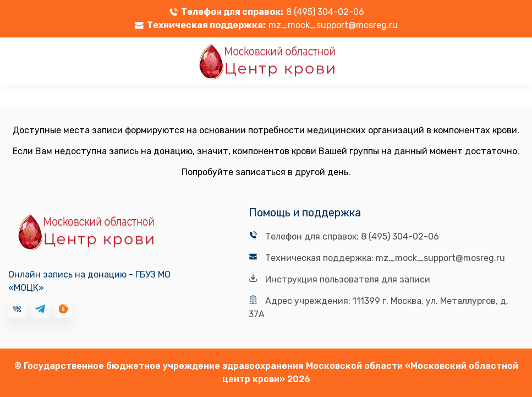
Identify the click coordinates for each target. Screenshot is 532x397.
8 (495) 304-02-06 (325, 12)
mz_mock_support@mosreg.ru (333, 25)
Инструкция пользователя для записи (348, 279)
